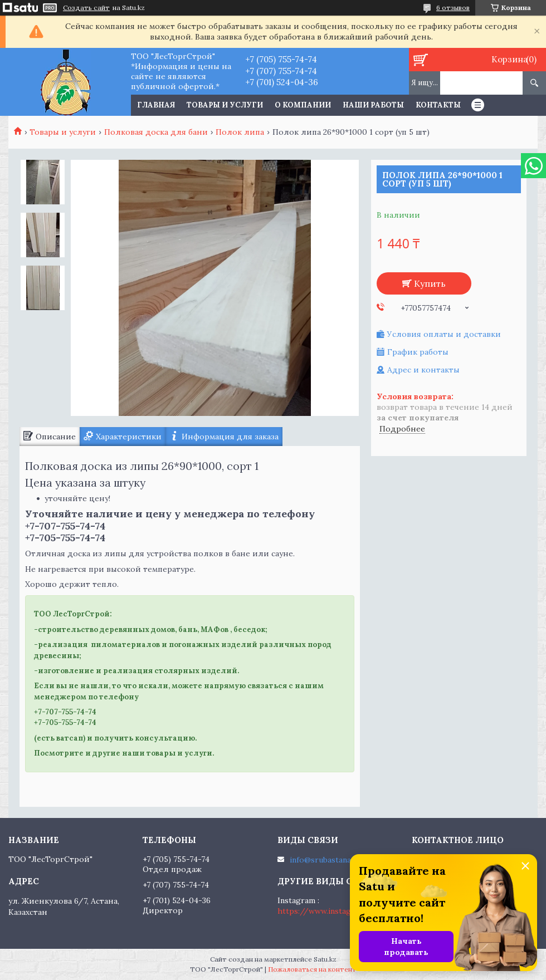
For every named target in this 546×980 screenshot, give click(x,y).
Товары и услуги (225, 105)
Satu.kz (325, 959)
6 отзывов (453, 8)
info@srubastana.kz (326, 860)
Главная (156, 105)
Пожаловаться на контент (312, 969)
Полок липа (240, 132)
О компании (303, 105)
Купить (430, 283)
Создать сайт (86, 8)
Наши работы (373, 105)
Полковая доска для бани (156, 132)
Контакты (438, 105)
